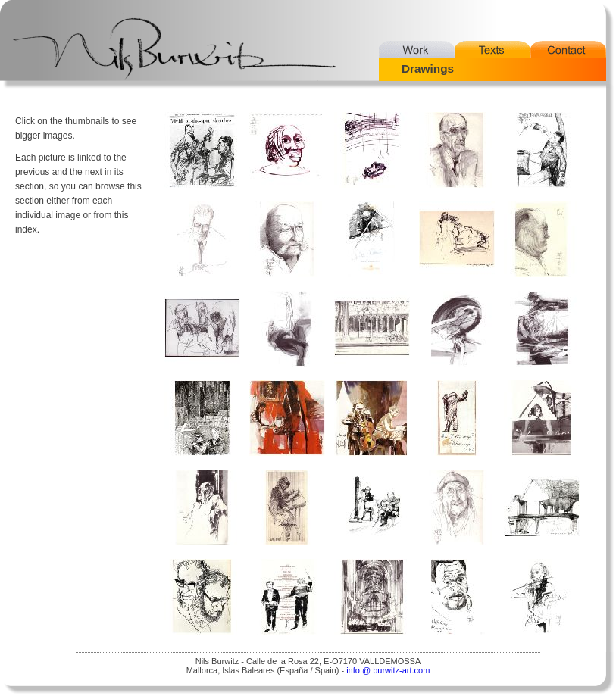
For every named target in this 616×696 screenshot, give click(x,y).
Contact (568, 50)
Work (417, 50)
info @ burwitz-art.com (388, 670)
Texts (492, 50)
